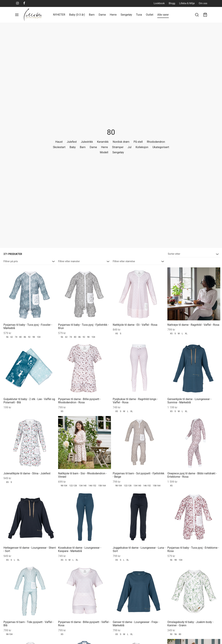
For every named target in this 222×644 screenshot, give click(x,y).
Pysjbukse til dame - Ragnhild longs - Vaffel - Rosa (135, 401)
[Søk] (197, 15)
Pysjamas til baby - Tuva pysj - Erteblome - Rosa (193, 549)
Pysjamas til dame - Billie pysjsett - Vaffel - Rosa (84, 624)
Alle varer (163, 15)
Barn (92, 15)
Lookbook (159, 3)
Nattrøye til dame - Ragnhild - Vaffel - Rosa (193, 325)
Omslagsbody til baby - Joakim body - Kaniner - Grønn (190, 624)
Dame (102, 15)
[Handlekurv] (205, 15)
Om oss (203, 3)
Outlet (150, 15)
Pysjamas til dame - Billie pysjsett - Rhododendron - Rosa (79, 401)
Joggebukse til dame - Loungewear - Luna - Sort (139, 549)
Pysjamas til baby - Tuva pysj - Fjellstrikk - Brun (83, 326)
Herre (113, 15)
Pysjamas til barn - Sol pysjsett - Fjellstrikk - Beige (138, 475)
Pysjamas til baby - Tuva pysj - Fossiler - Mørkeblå (28, 326)
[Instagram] (17, 3)
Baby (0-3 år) (77, 15)
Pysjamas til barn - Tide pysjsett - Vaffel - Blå (28, 624)
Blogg (172, 3)
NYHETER (59, 15)
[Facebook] (24, 3)
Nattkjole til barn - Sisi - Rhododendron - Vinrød (82, 475)
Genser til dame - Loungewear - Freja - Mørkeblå (136, 624)
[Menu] (17, 15)
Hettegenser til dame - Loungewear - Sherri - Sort (30, 549)
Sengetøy (126, 15)
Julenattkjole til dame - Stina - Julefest (27, 473)
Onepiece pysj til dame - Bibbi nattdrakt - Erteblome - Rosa (192, 475)
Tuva (139, 15)
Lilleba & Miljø (187, 3)
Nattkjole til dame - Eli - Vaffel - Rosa (135, 325)
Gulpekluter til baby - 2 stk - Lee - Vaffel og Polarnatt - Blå (29, 401)
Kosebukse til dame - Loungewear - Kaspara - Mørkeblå (80, 549)
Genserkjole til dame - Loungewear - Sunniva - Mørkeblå (189, 401)
